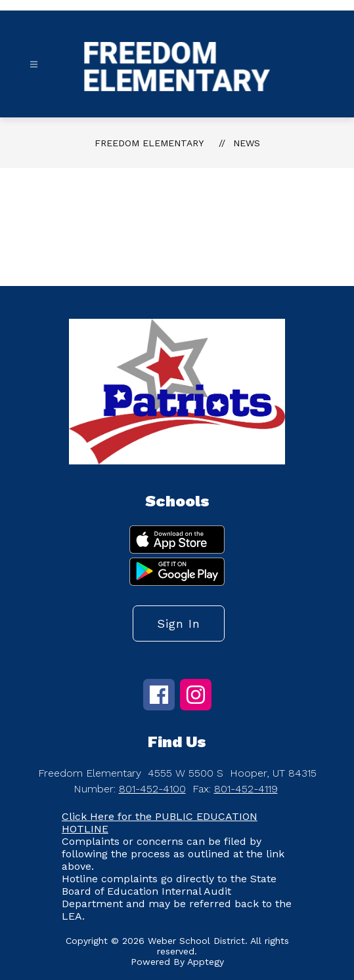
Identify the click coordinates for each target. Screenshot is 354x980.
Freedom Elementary (149, 143)
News (247, 143)
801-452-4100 (152, 789)
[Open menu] (34, 65)
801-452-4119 (246, 789)
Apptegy (206, 962)
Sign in (179, 623)
